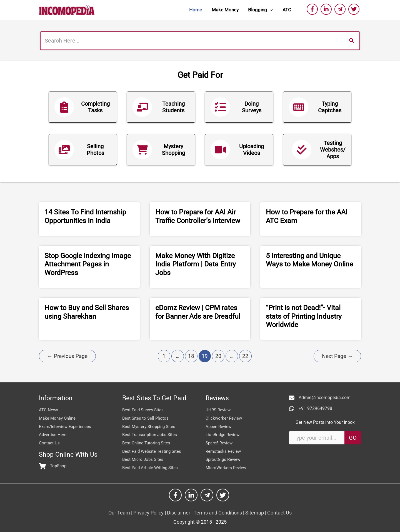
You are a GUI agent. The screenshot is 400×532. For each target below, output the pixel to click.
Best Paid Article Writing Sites (151, 468)
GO (353, 438)
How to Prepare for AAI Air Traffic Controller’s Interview (198, 216)
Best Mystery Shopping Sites (150, 426)
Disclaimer (179, 513)
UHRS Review (219, 410)
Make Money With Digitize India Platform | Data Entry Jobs (196, 264)
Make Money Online (58, 418)
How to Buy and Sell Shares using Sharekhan (87, 312)
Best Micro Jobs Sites (143, 459)
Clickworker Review (224, 418)
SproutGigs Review (224, 459)
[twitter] (355, 9)
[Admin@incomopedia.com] (320, 398)
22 (245, 356)
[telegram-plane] (341, 9)
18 (191, 356)
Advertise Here (53, 435)
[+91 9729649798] (311, 409)
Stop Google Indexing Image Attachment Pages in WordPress (88, 264)
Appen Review (219, 426)
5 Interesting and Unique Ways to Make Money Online (309, 260)
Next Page (337, 356)
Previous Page (67, 356)
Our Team (119, 513)
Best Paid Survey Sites (144, 410)
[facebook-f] (313, 9)
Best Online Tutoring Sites (147, 443)
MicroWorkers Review (227, 468)
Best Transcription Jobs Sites (151, 435)
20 (218, 356)
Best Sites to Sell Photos (146, 418)
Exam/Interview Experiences (66, 426)
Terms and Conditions (218, 513)
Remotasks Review (224, 451)
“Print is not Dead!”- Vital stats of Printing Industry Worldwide (304, 316)
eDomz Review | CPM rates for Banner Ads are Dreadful (198, 312)
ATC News (49, 410)
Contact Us (50, 443)
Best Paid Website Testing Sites (153, 451)
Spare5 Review (220, 443)
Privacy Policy (149, 513)
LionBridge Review (224, 435)
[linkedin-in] (327, 9)
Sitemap (255, 513)
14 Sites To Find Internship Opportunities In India (85, 216)
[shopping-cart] (53, 466)
